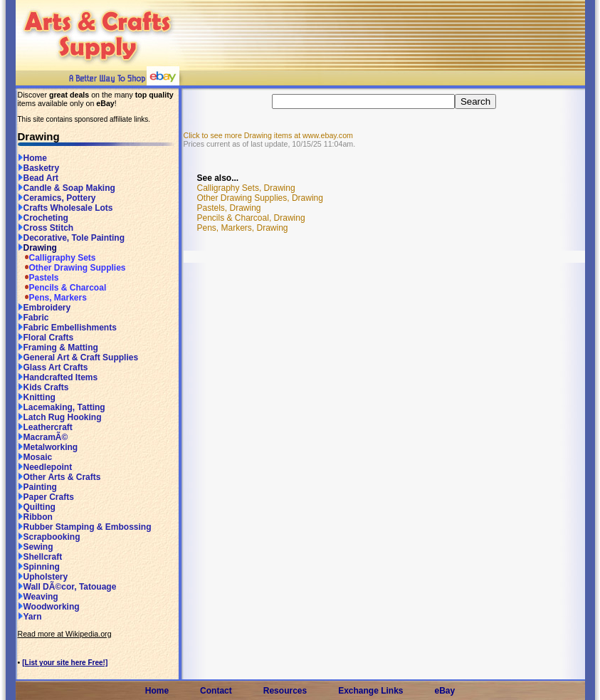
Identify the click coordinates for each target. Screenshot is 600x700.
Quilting (37, 507)
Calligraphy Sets (57, 258)
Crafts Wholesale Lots (65, 208)
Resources (285, 691)
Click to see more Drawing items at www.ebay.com (268, 135)
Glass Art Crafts (53, 367)
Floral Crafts (46, 338)
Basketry (39, 168)
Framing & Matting (58, 348)
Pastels (38, 278)
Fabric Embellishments (67, 328)
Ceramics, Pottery (57, 198)
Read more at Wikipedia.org (65, 634)
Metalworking (48, 447)
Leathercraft (45, 427)
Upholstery (43, 577)
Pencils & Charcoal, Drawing (251, 218)
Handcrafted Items (58, 377)
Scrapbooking (49, 537)
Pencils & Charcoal (62, 288)
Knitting (37, 397)
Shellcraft (40, 557)
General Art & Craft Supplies (78, 357)
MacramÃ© (43, 437)
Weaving (38, 597)
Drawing (37, 248)
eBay (445, 691)
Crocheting (43, 218)
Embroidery (44, 308)
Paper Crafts (46, 497)
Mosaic (35, 457)
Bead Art (38, 178)
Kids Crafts (43, 387)
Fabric (33, 318)
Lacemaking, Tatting (62, 407)
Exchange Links (370, 691)
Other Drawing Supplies (72, 268)
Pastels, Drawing (229, 208)
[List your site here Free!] (65, 663)
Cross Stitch (46, 228)
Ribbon (35, 517)
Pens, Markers (52, 298)
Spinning (39, 567)
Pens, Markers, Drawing (243, 228)
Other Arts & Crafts (59, 477)
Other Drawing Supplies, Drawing (260, 198)
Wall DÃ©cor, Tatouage (67, 587)
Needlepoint (45, 467)
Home (32, 158)
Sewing (36, 547)
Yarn (30, 617)
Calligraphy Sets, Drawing (246, 188)
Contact (216, 691)
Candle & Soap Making (67, 188)
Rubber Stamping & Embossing (85, 527)
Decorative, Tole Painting (71, 238)
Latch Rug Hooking (60, 417)
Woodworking (49, 607)
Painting (37, 487)
